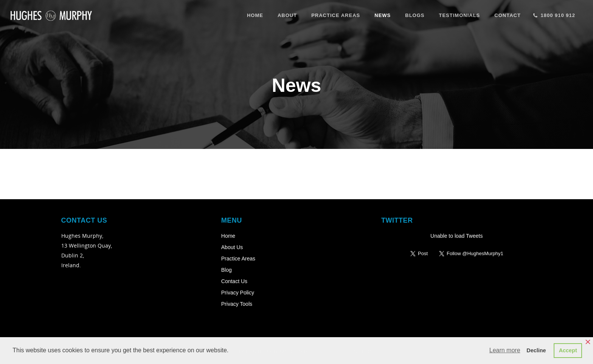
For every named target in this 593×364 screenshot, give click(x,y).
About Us (232, 247)
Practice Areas (336, 15)
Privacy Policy (238, 293)
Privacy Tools (237, 304)
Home (255, 15)
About (287, 15)
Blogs (415, 15)
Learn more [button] (505, 350)
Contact (508, 15)
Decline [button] (536, 350)
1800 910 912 (554, 14)
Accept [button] (568, 350)
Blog (227, 270)
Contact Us (234, 281)
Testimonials (459, 15)
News (383, 15)
